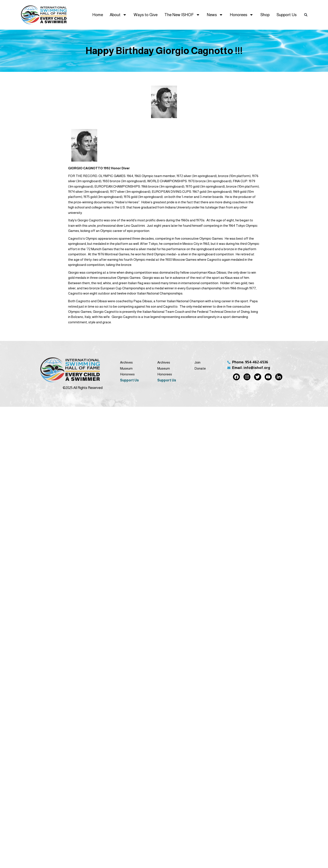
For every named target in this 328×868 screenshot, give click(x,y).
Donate (200, 368)
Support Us (287, 15)
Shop (265, 15)
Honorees (242, 15)
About (118, 15)
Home (98, 15)
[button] (306, 15)
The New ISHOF (182, 15)
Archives (126, 362)
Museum (126, 368)
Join (197, 362)
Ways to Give (146, 15)
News (215, 15)
